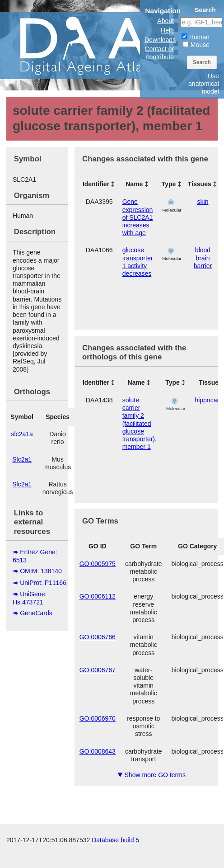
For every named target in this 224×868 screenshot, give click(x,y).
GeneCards (36, 613)
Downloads (160, 40)
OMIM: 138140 (41, 571)
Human (196, 37)
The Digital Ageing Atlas (90, 45)
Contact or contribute (159, 53)
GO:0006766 (98, 637)
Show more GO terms (152, 775)
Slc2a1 (22, 459)
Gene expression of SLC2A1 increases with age (138, 217)
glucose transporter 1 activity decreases (138, 262)
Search (202, 62)
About (166, 21)
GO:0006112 (98, 596)
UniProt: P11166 (43, 583)
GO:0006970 (98, 718)
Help (167, 30)
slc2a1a (22, 434)
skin (203, 202)
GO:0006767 (98, 670)
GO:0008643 (98, 751)
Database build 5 (115, 840)
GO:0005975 (98, 564)
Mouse (196, 45)
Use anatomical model (204, 84)
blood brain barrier (203, 258)
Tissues (200, 184)
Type (169, 184)
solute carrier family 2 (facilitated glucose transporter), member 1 (140, 423)
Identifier (96, 184)
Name (134, 184)
